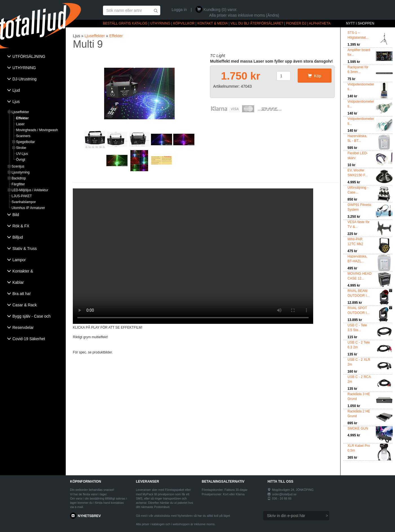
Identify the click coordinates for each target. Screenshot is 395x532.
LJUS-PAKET (22, 196)
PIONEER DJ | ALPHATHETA (308, 23)
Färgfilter (18, 184)
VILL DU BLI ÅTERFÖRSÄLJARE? (257, 23)
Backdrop (19, 178)
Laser (20, 124)
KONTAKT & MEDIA (212, 23)
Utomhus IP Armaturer (28, 208)
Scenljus (18, 166)
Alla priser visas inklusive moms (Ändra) (244, 15)
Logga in (179, 10)
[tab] (33, 57)
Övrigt (21, 160)
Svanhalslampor (24, 202)
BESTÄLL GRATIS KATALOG (125, 23)
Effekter (22, 118)
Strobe (21, 148)
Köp (314, 76)
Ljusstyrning (21, 172)
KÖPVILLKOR (184, 23)
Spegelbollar (26, 142)
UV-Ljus (22, 154)
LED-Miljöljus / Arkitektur (30, 190)
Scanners (23, 136)
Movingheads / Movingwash (37, 130)
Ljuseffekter (20, 112)
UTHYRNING (160, 23)
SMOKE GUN (358, 428)
